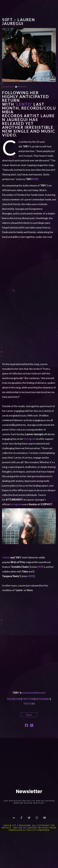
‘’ (24, 104)
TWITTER (28, 699)
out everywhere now (34, 693)
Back (29, 715)
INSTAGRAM (42, 699)
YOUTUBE (29, 704)
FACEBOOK (14, 699)
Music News (22, 87)
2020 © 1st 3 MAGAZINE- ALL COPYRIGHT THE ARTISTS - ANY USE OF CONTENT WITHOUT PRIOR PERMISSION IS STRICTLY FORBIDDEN (29, 828)
